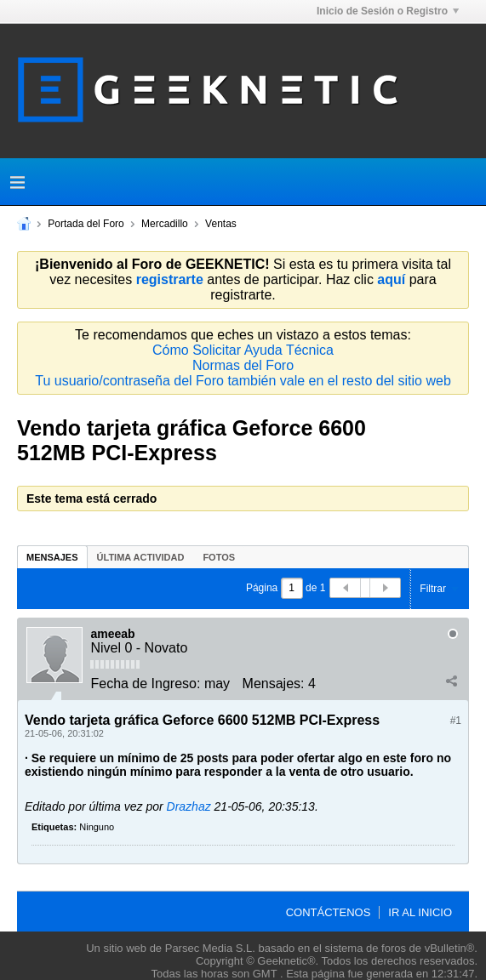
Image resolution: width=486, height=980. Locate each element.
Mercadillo (165, 224)
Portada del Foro (86, 224)
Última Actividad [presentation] (141, 557)
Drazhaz (189, 806)
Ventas (221, 224)
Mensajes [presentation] (52, 557)
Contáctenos (329, 912)
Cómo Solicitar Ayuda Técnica (243, 350)
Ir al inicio (420, 912)
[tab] (52, 557)
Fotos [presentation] (219, 557)
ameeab (112, 634)
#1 (456, 721)
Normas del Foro (243, 365)
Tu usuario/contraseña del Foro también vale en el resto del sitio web (243, 381)
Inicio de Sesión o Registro (388, 11)
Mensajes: (274, 684)
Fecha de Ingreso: (145, 684)
